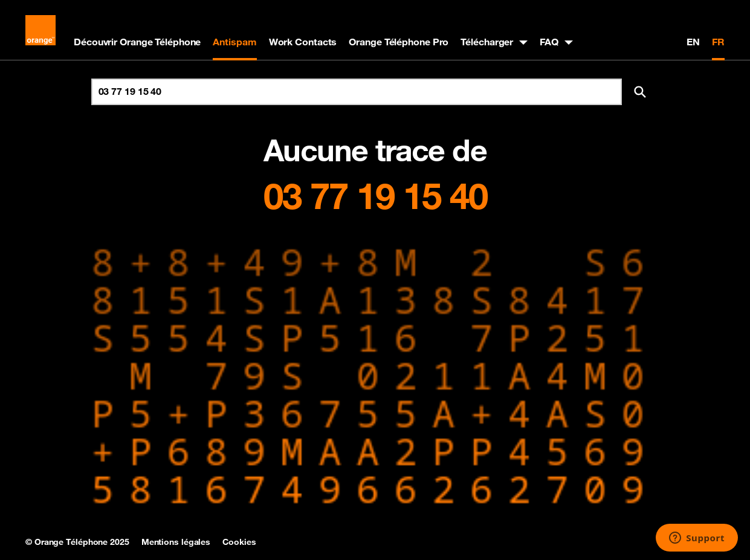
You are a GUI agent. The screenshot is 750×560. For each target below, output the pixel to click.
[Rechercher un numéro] (357, 92)
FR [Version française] (718, 42)
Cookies (239, 542)
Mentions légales (176, 542)
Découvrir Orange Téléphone (137, 42)
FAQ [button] (549, 42)
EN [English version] (693, 42)
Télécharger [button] (487, 42)
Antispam (234, 42)
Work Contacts (303, 42)
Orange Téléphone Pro (399, 42)
